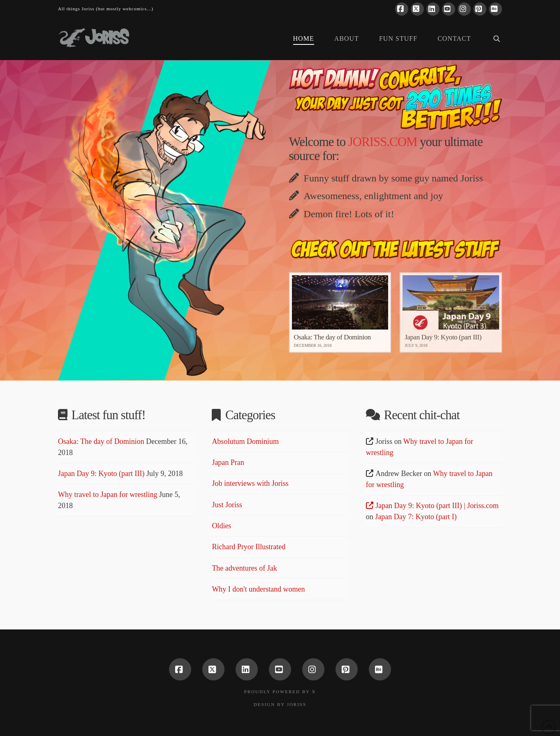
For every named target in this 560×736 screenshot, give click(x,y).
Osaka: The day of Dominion (101, 441)
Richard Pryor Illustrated (249, 547)
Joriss (297, 704)
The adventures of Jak (244, 568)
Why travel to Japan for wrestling (108, 495)
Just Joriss (227, 505)
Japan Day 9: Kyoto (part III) (101, 474)
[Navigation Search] (492, 39)
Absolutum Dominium (245, 441)
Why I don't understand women (258, 589)
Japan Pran (228, 462)
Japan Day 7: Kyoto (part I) (416, 517)
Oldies (221, 526)
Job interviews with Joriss (250, 483)
